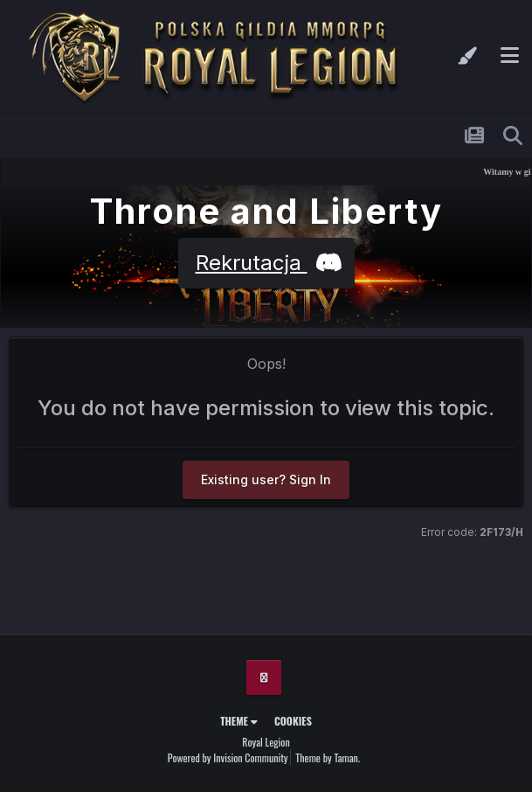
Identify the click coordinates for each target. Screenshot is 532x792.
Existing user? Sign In (266, 479)
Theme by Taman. (328, 757)
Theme (239, 721)
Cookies (293, 721)
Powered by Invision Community (228, 757)
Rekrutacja (266, 263)
